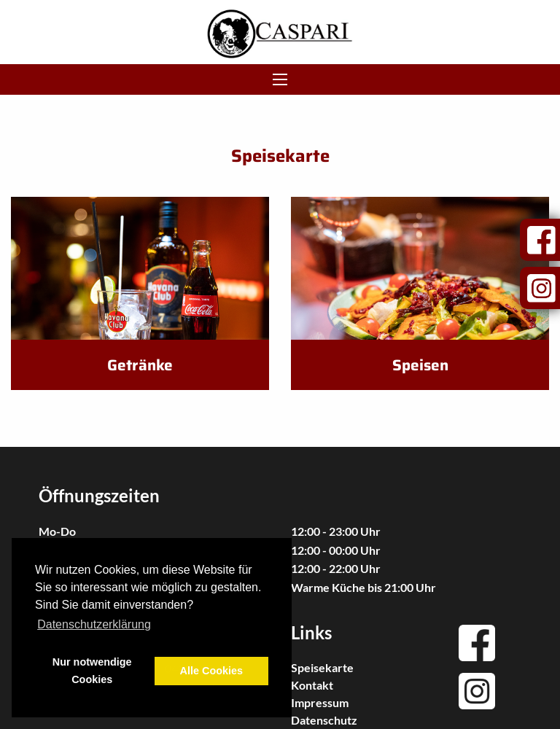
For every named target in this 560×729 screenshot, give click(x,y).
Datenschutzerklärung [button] (94, 624)
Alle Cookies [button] (211, 671)
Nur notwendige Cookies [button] (92, 671)
